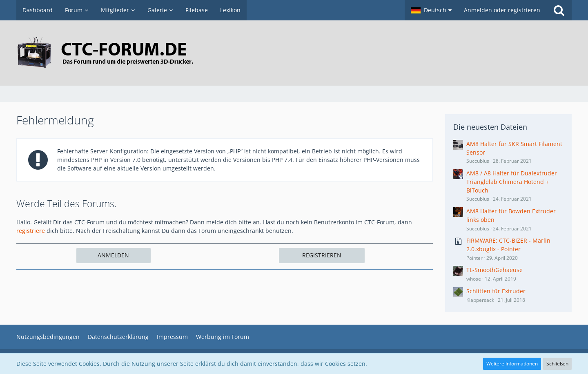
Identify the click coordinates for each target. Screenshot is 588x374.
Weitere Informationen (512, 364)
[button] (431, 10)
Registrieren (322, 255)
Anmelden (113, 255)
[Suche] (559, 10)
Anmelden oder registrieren (502, 10)
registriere (31, 231)
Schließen (557, 364)
